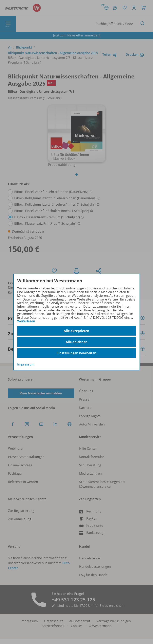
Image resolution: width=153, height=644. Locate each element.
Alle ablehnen (77, 342)
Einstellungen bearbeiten (76, 353)
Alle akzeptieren (76, 331)
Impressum (26, 364)
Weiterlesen (26, 321)
